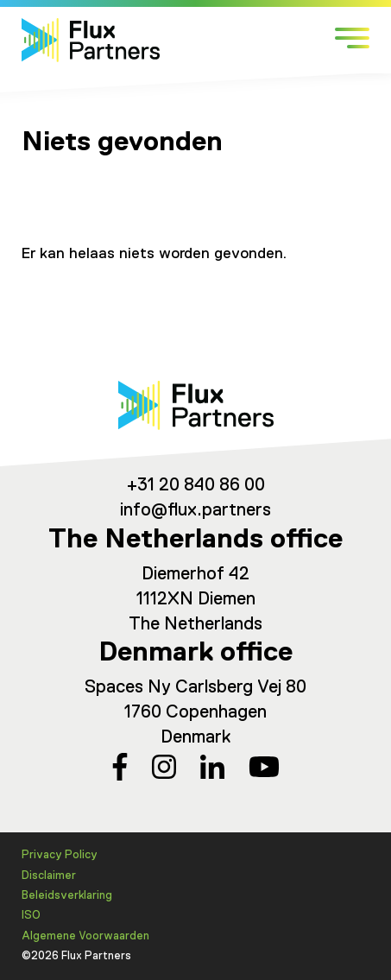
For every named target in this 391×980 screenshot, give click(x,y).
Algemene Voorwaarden (85, 936)
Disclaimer (49, 876)
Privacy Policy (60, 855)
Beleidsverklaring (67, 896)
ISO (31, 916)
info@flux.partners (195, 511)
